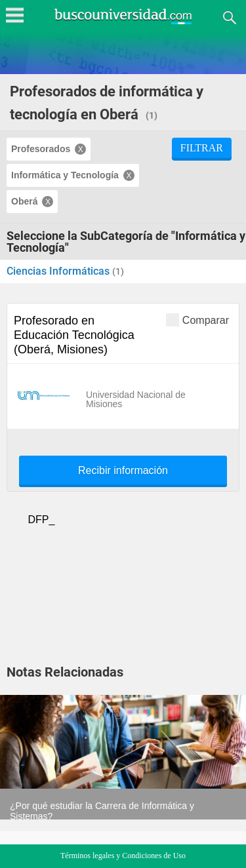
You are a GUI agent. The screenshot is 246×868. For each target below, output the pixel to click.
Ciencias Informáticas (59, 271)
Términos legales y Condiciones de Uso (123, 856)
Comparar (197, 320)
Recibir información (123, 471)
